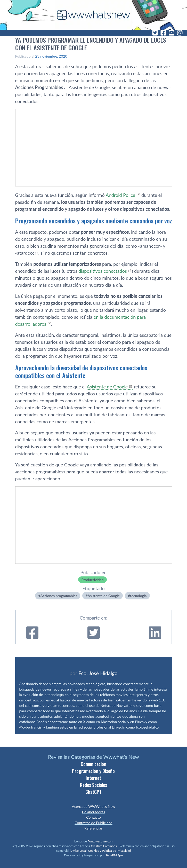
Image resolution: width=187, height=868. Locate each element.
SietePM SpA (114, 855)
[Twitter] (155, 33)
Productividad (92, 580)
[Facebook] (163, 33)
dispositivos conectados (103, 271)
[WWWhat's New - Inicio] (94, 15)
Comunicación (93, 764)
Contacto (93, 817)
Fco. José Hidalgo (98, 673)
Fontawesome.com (100, 841)
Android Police (121, 195)
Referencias (93, 828)
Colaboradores (93, 812)
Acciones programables (59, 596)
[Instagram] (180, 33)
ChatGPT (93, 792)
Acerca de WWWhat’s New (93, 806)
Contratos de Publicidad (93, 823)
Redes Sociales (93, 785)
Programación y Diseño (93, 771)
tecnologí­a (138, 596)
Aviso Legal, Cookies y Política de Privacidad (101, 851)
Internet (93, 778)
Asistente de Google (107, 387)
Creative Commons (104, 846)
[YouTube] (172, 33)
